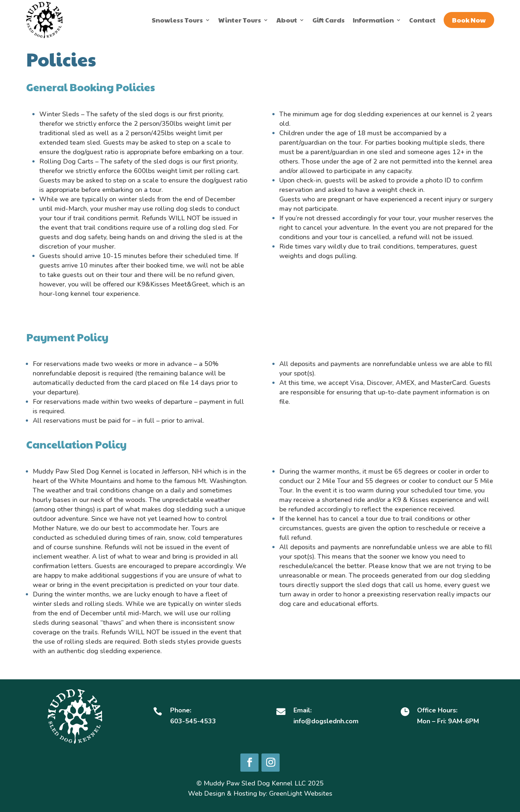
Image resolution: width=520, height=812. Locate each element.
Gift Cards (329, 20)
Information (373, 20)
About (287, 20)
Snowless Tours (177, 20)
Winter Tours (240, 20)
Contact (422, 20)
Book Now (469, 20)
